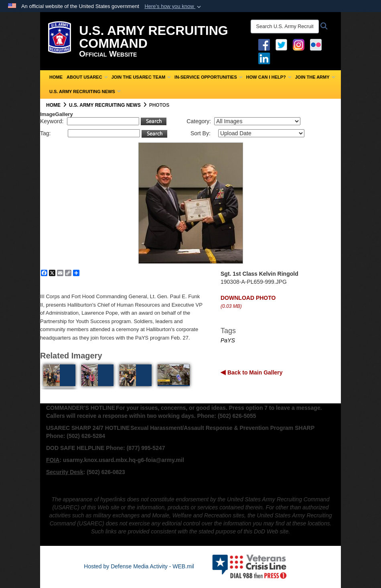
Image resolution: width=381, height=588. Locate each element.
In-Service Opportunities (208, 77)
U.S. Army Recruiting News (85, 92)
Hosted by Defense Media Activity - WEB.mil (139, 566)
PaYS (228, 340)
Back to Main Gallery (254, 372)
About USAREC (87, 77)
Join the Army (315, 77)
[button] (173, 6)
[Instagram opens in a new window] (299, 44)
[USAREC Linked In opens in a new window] (266, 58)
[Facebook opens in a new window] (264, 44)
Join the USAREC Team (141, 77)
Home (56, 77)
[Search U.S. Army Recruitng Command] (285, 26)
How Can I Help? (269, 77)
